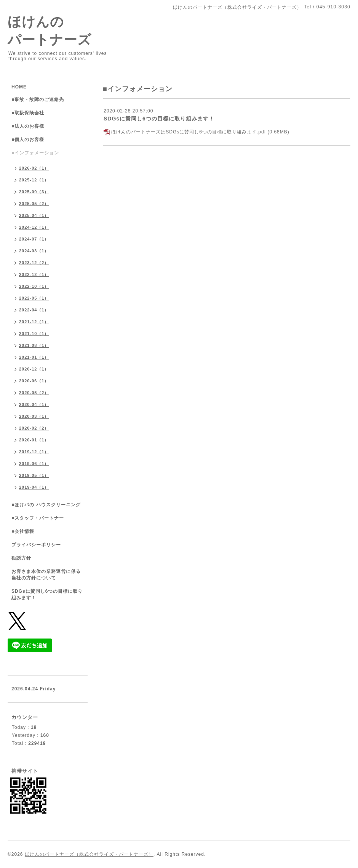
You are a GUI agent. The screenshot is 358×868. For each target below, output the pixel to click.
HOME (19, 87)
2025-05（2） (34, 204)
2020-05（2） (34, 393)
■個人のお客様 (28, 140)
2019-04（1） (34, 487)
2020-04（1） (34, 404)
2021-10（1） (34, 334)
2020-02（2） (34, 428)
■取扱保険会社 (28, 113)
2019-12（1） (34, 452)
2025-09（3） (34, 192)
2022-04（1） (34, 310)
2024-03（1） (34, 251)
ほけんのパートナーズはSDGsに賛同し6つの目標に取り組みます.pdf (189, 132)
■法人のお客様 (28, 126)
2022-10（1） (34, 286)
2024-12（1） (34, 227)
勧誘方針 (21, 558)
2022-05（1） (34, 298)
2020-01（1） (34, 440)
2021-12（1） (34, 322)
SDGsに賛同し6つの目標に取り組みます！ (159, 119)
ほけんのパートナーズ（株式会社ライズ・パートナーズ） (89, 854)
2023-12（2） (34, 263)
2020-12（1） (34, 369)
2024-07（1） (34, 239)
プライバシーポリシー (36, 545)
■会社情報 (23, 531)
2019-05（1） (34, 475)
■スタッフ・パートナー (38, 518)
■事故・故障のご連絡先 (38, 99)
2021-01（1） (34, 357)
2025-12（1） (34, 180)
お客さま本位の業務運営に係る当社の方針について (46, 575)
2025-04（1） (34, 215)
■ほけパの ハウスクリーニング (46, 505)
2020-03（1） (34, 416)
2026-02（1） (34, 168)
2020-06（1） (34, 381)
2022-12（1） (34, 274)
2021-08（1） (34, 345)
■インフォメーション (35, 153)
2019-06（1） (34, 464)
